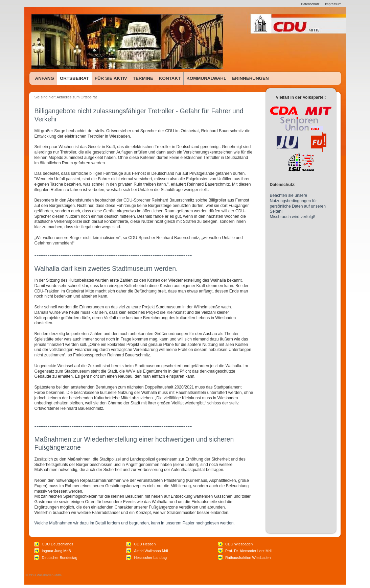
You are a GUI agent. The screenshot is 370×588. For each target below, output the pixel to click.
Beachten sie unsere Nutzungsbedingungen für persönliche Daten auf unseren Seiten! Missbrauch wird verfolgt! (298, 206)
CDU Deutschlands (58, 544)
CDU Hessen (145, 544)
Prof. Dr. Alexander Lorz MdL (249, 551)
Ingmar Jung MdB (56, 551)
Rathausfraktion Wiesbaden (248, 558)
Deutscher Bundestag (60, 558)
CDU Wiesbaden (239, 544)
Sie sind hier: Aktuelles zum (58, 97)
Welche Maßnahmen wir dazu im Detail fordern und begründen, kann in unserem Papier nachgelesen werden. (135, 523)
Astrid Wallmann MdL (152, 551)
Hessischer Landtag (150, 558)
